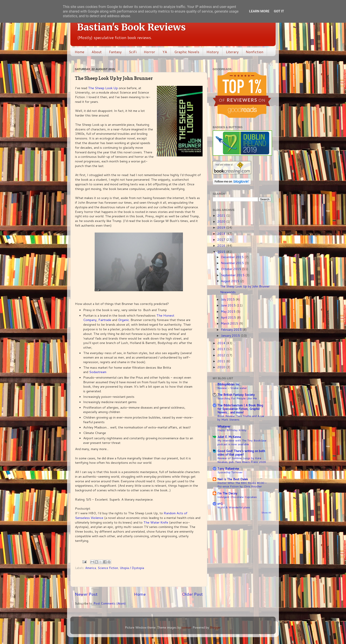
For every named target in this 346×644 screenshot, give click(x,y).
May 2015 (229, 311)
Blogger (215, 627)
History (213, 52)
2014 (222, 343)
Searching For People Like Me (237, 398)
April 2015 (229, 317)
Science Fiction (108, 568)
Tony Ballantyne (228, 468)
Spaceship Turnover (230, 472)
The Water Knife (156, 522)
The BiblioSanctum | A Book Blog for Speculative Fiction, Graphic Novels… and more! (240, 409)
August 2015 (230, 281)
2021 (222, 215)
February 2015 (232, 330)
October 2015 (231, 269)
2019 (222, 227)
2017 (222, 239)
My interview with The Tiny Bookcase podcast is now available (242, 442)
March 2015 (230, 323)
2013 (222, 349)
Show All (266, 513)
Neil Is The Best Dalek (233, 479)
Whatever (224, 426)
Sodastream (98, 372)
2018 (222, 234)
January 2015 (231, 335)
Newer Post (86, 594)
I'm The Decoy (227, 493)
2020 (222, 221)
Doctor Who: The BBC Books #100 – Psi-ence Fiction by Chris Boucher (242, 485)
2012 (222, 355)
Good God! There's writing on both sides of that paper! (241, 453)
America (91, 568)
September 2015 (233, 275)
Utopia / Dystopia (132, 568)
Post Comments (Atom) (110, 603)
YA (165, 52)
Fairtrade (105, 320)
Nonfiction (255, 52)
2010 (222, 367)
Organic (124, 320)
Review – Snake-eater (232, 388)
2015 (222, 252)
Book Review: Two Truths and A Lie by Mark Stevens (241, 418)
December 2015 (233, 257)
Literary (232, 52)
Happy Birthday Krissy (232, 430)
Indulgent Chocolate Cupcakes (237, 497)
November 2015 (233, 263)
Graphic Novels (187, 52)
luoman (186, 627)
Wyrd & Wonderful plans (234, 507)
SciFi (133, 52)
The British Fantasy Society (236, 395)
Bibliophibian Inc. (229, 384)
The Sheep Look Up (103, 88)
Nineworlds (228, 292)
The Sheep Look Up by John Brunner (245, 286)
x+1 (220, 504)
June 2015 (229, 305)
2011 (222, 361)
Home (80, 52)
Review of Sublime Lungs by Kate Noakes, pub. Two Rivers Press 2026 (242, 460)
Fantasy (115, 52)
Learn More (259, 11)
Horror (149, 52)
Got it (279, 11)
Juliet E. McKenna (229, 437)
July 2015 (228, 299)
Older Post (192, 594)
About (97, 52)
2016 (222, 245)
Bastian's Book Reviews (131, 27)
